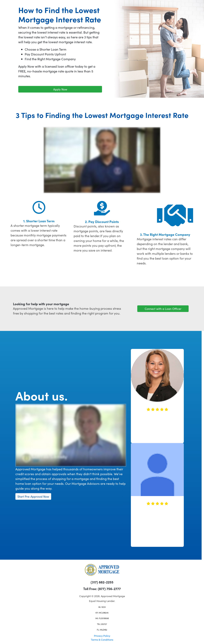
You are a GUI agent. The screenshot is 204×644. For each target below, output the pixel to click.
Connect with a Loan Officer (163, 309)
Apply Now (60, 89)
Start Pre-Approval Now (33, 496)
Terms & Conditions (102, 640)
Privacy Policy (102, 636)
